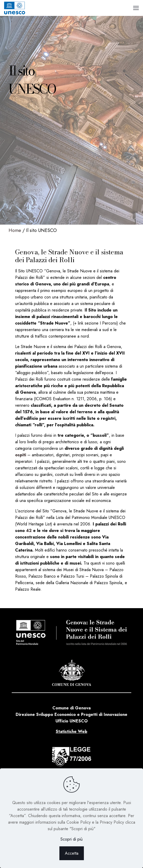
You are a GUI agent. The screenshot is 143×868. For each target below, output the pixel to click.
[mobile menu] (136, 8)
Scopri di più (71, 839)
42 (29, 531)
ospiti (21, 455)
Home (15, 230)
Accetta (72, 853)
